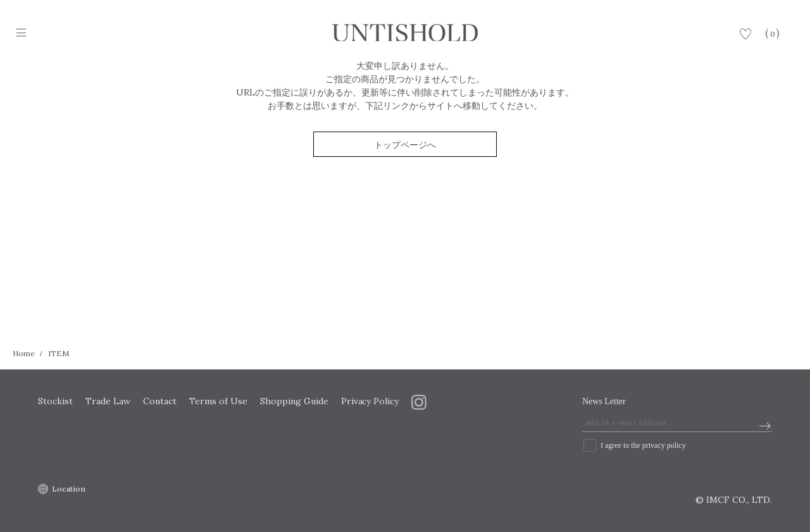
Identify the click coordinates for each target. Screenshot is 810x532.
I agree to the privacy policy (643, 445)
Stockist (55, 401)
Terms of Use (218, 401)
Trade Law (108, 401)
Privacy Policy (370, 401)
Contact (160, 401)
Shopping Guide (294, 401)
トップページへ (405, 145)
